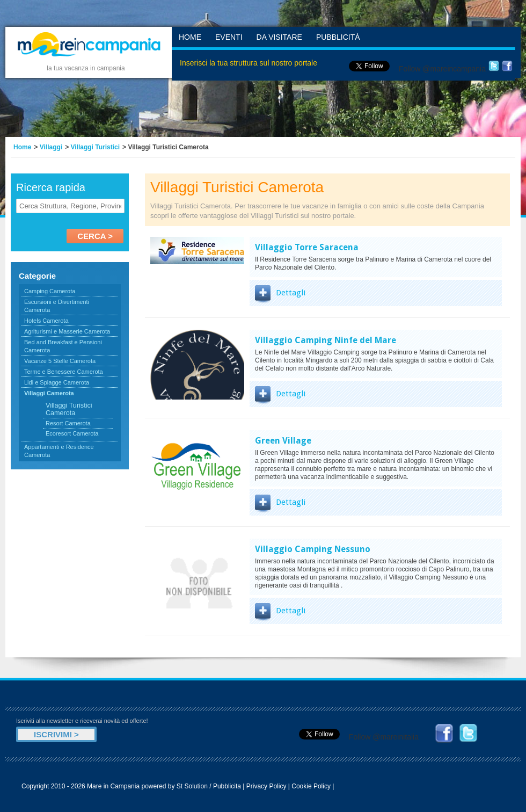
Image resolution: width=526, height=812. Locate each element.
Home (190, 37)
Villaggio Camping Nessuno (313, 549)
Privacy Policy (266, 786)
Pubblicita (227, 786)
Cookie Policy (311, 786)
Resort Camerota (68, 423)
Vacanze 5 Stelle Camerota (60, 361)
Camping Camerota (50, 291)
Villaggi (51, 147)
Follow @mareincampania (442, 69)
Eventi (229, 37)
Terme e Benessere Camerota (64, 372)
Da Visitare (279, 37)
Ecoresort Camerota (72, 433)
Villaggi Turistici (96, 147)
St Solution (192, 786)
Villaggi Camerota (49, 393)
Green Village (283, 441)
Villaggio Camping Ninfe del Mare (326, 340)
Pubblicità (338, 37)
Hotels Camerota (46, 321)
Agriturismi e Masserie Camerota (67, 331)
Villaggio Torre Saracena (307, 247)
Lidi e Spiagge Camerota (57, 382)
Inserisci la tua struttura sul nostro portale (249, 63)
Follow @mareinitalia (384, 737)
